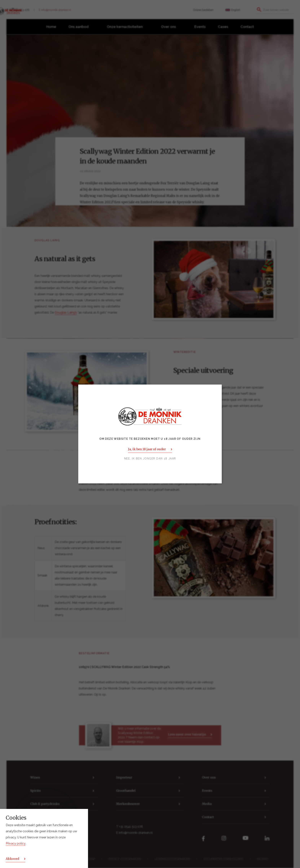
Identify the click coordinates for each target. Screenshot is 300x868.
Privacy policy (16, 843)
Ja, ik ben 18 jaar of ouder (147, 449)
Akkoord (12, 859)
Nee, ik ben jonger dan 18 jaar (150, 459)
